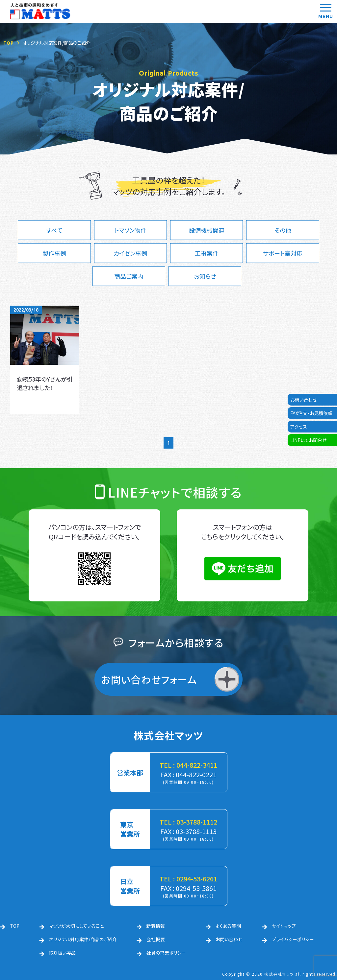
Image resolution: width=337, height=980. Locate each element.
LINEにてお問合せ (308, 440)
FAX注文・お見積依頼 (311, 413)
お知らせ (205, 276)
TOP (9, 43)
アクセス (299, 427)
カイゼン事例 (130, 253)
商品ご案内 (129, 276)
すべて (54, 230)
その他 (283, 230)
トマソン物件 (130, 230)
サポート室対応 (283, 253)
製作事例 (54, 253)
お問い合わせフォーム (149, 679)
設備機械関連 (207, 230)
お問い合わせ (304, 400)
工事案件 (207, 253)
